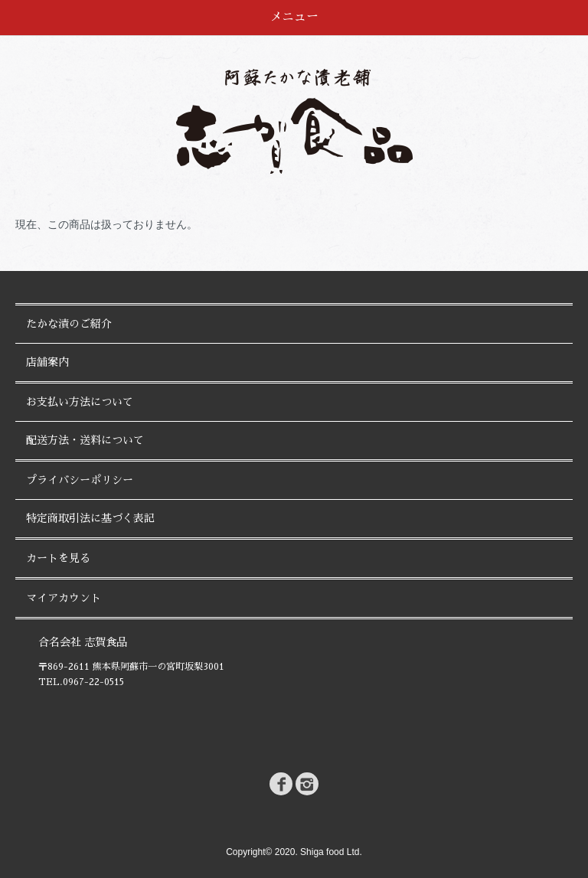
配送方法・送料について (85, 440)
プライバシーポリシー (80, 480)
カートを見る (58, 558)
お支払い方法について (80, 402)
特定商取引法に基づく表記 (90, 518)
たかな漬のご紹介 (69, 324)
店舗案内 (47, 362)
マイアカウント (64, 598)
